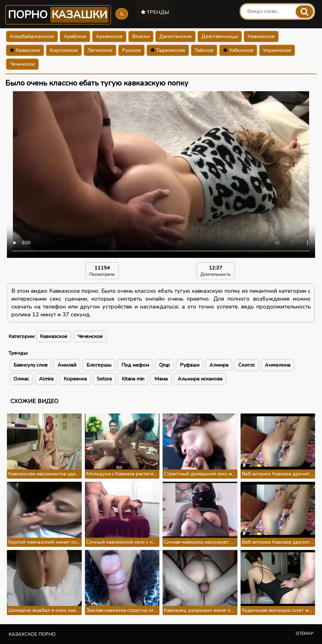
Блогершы (99, 365)
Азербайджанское (32, 36)
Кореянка (75, 379)
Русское (131, 50)
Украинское (277, 50)
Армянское (109, 36)
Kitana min (133, 379)
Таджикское (168, 50)
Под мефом (135, 365)
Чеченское (22, 64)
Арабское (75, 36)
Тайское (204, 50)
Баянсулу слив (31, 365)
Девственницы (220, 36)
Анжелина (278, 365)
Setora (104, 379)
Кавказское (261, 36)
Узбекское (238, 50)
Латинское (100, 50)
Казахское (25, 50)
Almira (46, 379)
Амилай (67, 365)
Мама (161, 379)
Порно (58, 15)
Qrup (164, 365)
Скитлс (247, 365)
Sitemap (305, 634)
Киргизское (64, 50)
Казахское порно (32, 634)
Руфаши (190, 365)
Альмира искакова (200, 379)
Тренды (155, 12)
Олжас (21, 379)
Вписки (141, 36)
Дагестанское (175, 36)
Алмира (219, 365)
